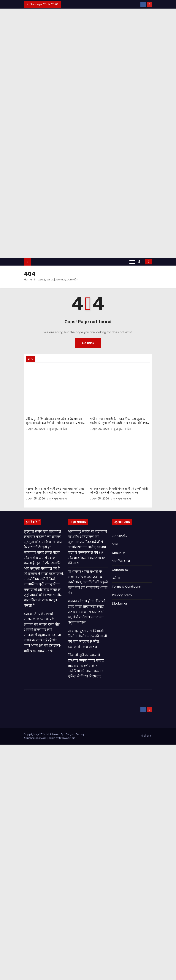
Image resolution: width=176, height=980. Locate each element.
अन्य (115, 544)
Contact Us (120, 570)
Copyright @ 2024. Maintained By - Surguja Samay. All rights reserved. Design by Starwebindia (54, 736)
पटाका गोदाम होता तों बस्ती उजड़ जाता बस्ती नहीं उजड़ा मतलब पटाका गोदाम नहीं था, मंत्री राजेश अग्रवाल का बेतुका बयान (56, 493)
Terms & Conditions (126, 587)
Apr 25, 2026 (37, 499)
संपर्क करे (146, 736)
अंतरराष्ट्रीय (120, 536)
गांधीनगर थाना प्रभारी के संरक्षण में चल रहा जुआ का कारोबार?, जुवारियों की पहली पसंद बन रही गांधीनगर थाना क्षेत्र (118, 423)
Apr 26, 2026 (37, 429)
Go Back (88, 343)
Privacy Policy (122, 595)
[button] (140, 262)
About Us (119, 553)
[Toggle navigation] (132, 262)
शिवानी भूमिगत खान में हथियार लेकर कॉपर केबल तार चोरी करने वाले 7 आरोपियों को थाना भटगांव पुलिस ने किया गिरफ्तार (86, 666)
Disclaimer (120, 604)
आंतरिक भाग (121, 561)
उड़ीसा (116, 578)
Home (28, 279)
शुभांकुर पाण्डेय (57, 429)
